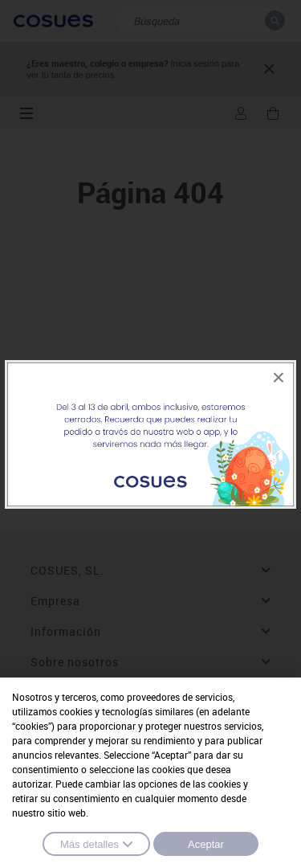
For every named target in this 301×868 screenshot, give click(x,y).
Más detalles (96, 844)
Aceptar (206, 844)
